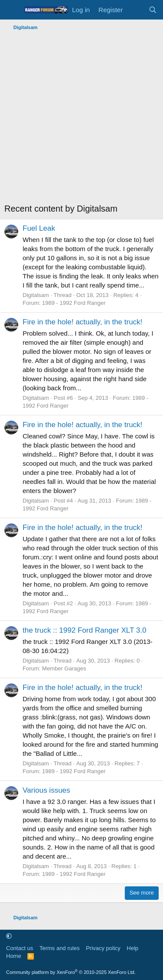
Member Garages (64, 668)
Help (133, 948)
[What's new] (135, 10)
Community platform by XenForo (71, 972)
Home (14, 956)
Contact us (20, 948)
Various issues (46, 790)
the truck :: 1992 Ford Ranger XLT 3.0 (85, 630)
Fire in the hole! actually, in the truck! (83, 322)
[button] (9, 936)
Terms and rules (60, 948)
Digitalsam (36, 295)
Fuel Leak (39, 228)
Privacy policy (103, 948)
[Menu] (12, 10)
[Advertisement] (81, 119)
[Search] (153, 10)
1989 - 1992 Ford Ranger (74, 303)
